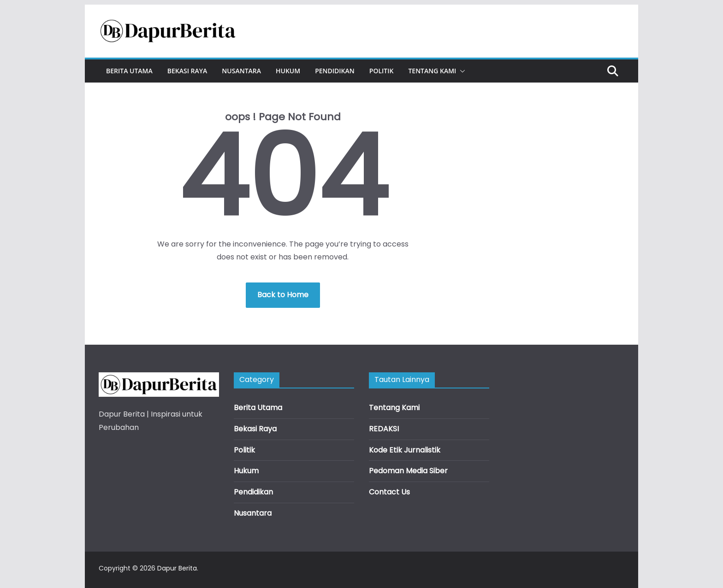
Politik (382, 71)
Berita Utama (129, 71)
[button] (461, 71)
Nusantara (241, 71)
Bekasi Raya (187, 71)
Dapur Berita (177, 568)
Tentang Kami (432, 71)
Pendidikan (335, 71)
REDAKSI (384, 429)
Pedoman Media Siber (408, 471)
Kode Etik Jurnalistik (405, 450)
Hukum (288, 71)
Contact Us (389, 492)
